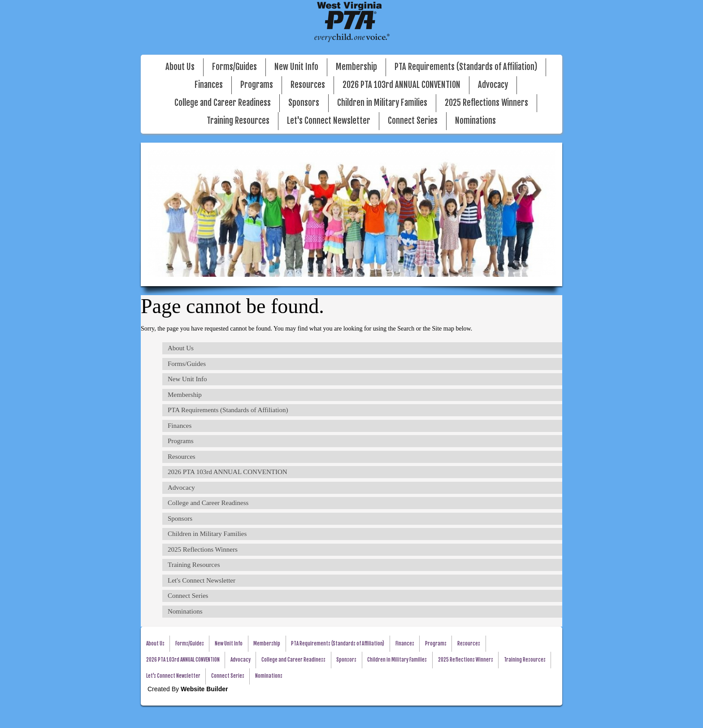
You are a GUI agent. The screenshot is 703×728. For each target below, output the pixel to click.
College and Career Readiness (223, 103)
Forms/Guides (234, 67)
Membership (356, 67)
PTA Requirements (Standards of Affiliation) (466, 67)
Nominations (475, 121)
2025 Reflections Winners (486, 103)
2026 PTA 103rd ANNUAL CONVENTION (401, 85)
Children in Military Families (382, 103)
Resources (308, 85)
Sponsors (304, 103)
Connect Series (413, 121)
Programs (257, 85)
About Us (180, 67)
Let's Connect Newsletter (329, 121)
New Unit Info (296, 67)
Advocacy (493, 85)
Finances (209, 85)
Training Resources (238, 121)
